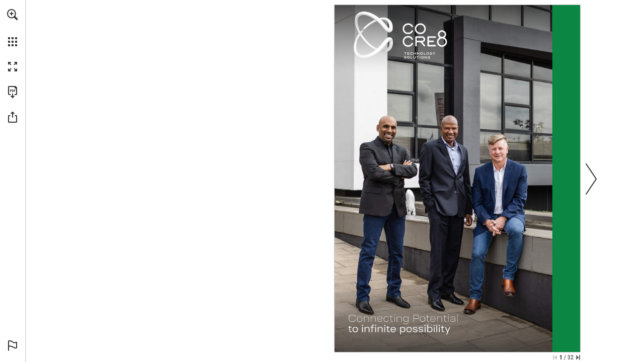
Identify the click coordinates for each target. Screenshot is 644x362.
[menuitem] (13, 28)
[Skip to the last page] (578, 357)
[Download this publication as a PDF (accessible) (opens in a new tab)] (13, 92)
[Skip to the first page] (555, 357)
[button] (13, 15)
